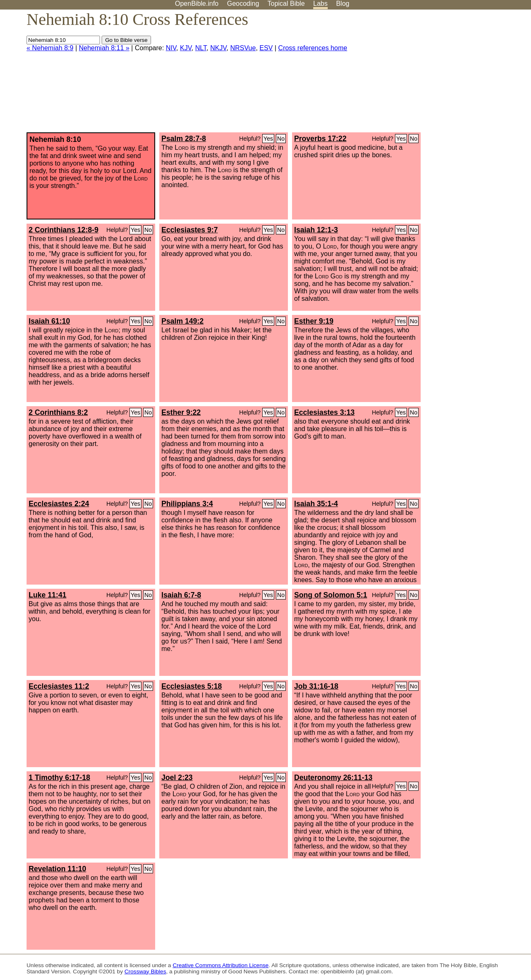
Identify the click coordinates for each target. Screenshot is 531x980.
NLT (201, 48)
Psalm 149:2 (183, 321)
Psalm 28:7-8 (184, 139)
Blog (343, 4)
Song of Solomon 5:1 (331, 595)
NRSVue (243, 48)
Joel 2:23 (177, 778)
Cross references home (313, 48)
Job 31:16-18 (316, 686)
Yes (268, 139)
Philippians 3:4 (187, 504)
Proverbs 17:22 (320, 139)
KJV (186, 48)
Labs (320, 4)
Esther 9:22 (181, 412)
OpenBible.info (197, 4)
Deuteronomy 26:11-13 (333, 778)
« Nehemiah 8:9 (50, 48)
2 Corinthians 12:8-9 (63, 230)
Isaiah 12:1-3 (316, 230)
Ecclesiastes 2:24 (59, 504)
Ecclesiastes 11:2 (59, 686)
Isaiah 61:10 (49, 321)
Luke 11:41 (47, 595)
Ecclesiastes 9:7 (190, 230)
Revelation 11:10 (57, 869)
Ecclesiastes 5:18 (192, 686)
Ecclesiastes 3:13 (324, 412)
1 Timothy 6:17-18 (59, 778)
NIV (171, 48)
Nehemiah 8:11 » (104, 48)
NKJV (218, 48)
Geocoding (243, 4)
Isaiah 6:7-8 (181, 595)
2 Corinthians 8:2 (58, 412)
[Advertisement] (447, 74)
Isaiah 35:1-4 (316, 504)
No (281, 139)
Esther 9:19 (314, 321)
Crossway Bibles (145, 971)
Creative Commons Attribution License (220, 965)
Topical (286, 4)
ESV (266, 48)
